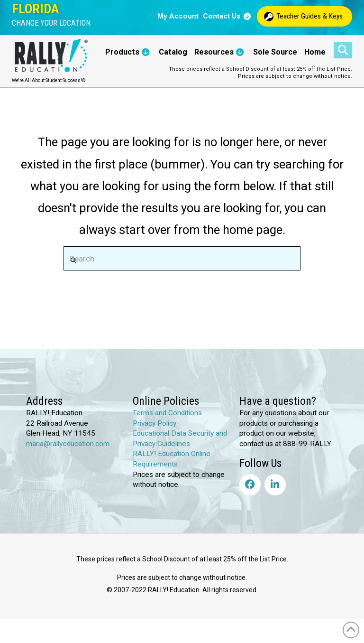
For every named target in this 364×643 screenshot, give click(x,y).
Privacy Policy (155, 423)
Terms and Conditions (167, 413)
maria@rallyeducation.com (68, 444)
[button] (51, 23)
